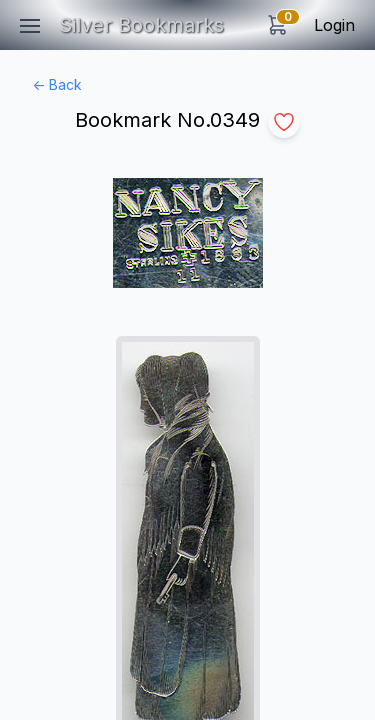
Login (334, 25)
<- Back (57, 84)
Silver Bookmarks (141, 25)
